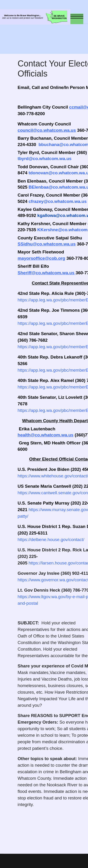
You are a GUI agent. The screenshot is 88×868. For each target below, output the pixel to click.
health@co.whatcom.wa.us (46, 435)
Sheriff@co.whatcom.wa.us (46, 273)
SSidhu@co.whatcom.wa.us (47, 244)
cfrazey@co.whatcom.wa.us (58, 201)
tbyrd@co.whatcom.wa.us (45, 159)
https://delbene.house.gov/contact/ (51, 540)
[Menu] (77, 19)
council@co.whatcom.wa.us (47, 130)
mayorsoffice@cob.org (41, 258)
